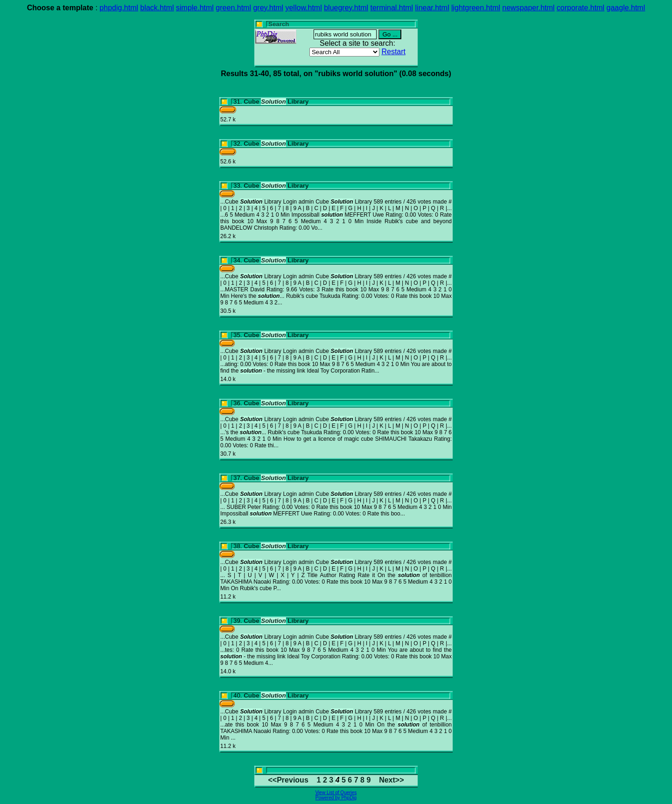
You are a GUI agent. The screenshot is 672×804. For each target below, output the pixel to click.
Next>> (391, 780)
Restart (393, 52)
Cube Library (276, 102)
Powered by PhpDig (336, 798)
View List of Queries (336, 793)
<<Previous (288, 780)
